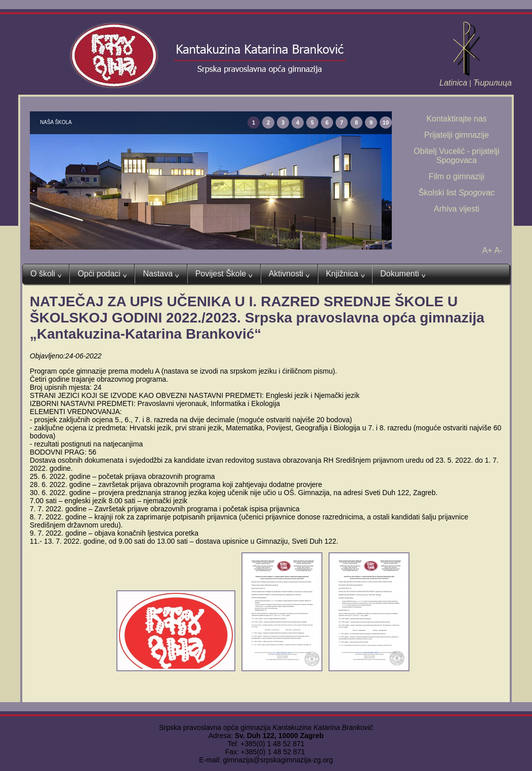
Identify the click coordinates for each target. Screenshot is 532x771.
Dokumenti (403, 274)
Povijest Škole (224, 274)
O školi (46, 274)
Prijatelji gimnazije (457, 135)
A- (498, 250)
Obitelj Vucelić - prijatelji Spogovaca (456, 156)
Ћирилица (493, 83)
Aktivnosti (289, 274)
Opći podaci (102, 274)
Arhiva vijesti (457, 209)
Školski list (457, 193)
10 (386, 123)
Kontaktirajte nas (456, 119)
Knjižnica (345, 274)
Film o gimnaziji (457, 176)
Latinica (453, 83)
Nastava (161, 274)
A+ (487, 250)
